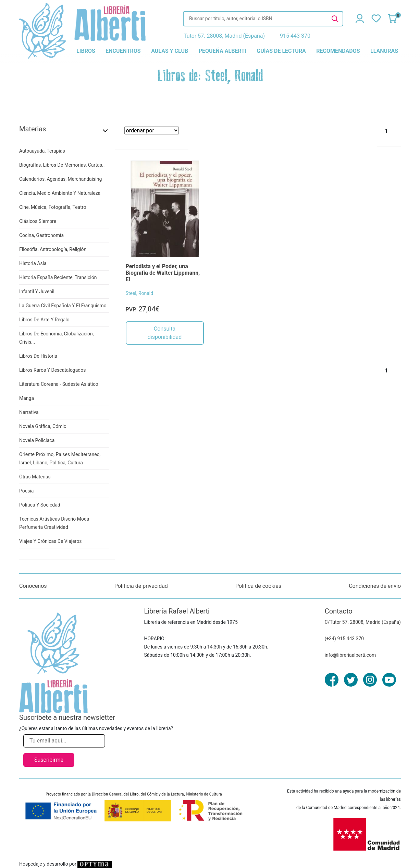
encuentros (123, 51)
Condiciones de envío (375, 586)
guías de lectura (281, 51)
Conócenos (33, 586)
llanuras (384, 51)
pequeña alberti (223, 51)
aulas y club (170, 51)
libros (86, 51)
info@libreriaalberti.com (350, 655)
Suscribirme (49, 760)
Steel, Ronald (140, 293)
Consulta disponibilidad (165, 333)
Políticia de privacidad (141, 586)
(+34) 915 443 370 (344, 639)
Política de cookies (258, 586)
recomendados (338, 51)
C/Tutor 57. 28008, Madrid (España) (363, 622)
